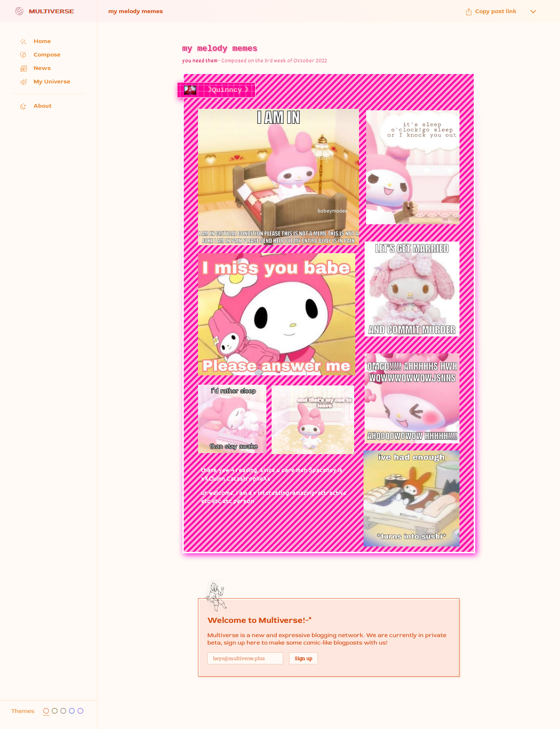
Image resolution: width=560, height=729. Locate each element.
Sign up (304, 658)
